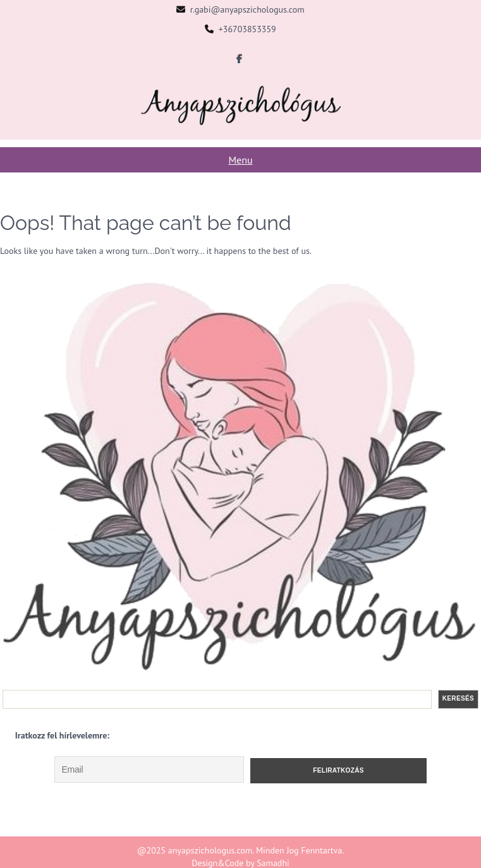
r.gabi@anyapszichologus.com (247, 9)
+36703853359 (247, 29)
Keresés (458, 698)
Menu (240, 160)
